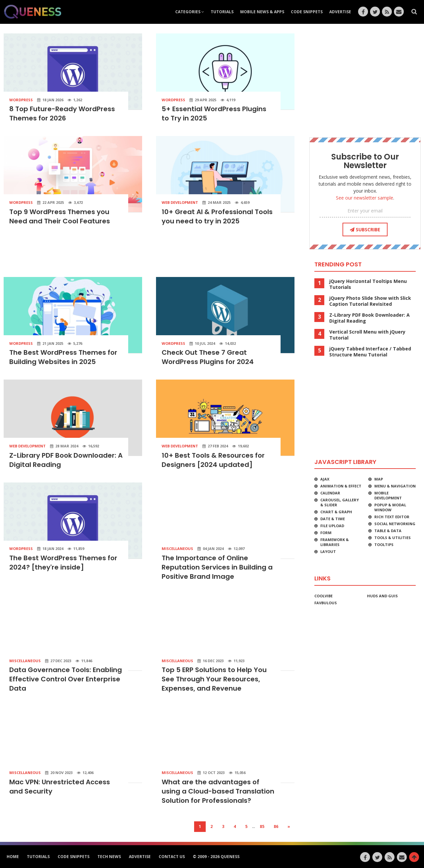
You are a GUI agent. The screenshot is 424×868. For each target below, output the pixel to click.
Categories (190, 12)
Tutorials (222, 12)
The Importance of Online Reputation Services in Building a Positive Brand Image (217, 567)
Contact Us (172, 857)
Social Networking (395, 524)
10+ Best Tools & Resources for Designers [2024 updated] (213, 460)
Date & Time (333, 519)
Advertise (340, 12)
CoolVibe (323, 596)
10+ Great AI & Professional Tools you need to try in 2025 (217, 216)
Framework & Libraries (335, 542)
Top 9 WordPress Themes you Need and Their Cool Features (60, 216)
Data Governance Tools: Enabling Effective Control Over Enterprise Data (66, 679)
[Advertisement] (149, 253)
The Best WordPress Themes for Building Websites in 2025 (63, 357)
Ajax (325, 479)
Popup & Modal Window (390, 507)
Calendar (330, 493)
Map (379, 479)
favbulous (326, 603)
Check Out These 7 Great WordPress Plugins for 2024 (208, 357)
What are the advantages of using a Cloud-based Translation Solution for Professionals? (218, 791)
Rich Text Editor (392, 517)
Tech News (109, 857)
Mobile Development (388, 495)
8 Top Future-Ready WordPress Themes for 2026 (62, 114)
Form (326, 533)
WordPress (21, 100)
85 (262, 826)
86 (276, 826)
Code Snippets (307, 12)
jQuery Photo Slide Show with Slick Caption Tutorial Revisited (370, 301)
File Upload (332, 526)
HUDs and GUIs (382, 596)
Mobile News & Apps (262, 12)
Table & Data (388, 531)
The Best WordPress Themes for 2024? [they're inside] (63, 563)
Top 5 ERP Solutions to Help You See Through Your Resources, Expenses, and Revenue (214, 679)
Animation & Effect (341, 486)
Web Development (180, 202)
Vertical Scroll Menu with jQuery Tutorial (367, 335)
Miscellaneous (177, 548)
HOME (13, 857)
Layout (328, 551)
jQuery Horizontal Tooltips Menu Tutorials (368, 284)
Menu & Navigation (395, 486)
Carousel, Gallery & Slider (340, 502)
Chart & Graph (336, 512)
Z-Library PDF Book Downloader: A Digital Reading (370, 318)
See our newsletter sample (365, 198)
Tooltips (384, 545)
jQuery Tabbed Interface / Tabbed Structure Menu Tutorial (370, 352)
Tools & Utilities (393, 538)
